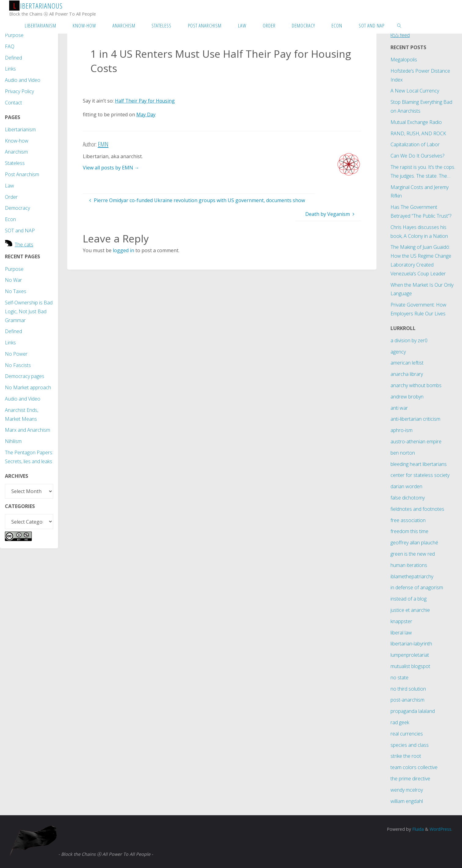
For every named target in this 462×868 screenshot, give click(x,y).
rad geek (400, 722)
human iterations (409, 565)
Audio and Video (23, 80)
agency (398, 352)
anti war (399, 408)
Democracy (17, 208)
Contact (13, 103)
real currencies (407, 734)
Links (10, 69)
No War (13, 280)
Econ (10, 219)
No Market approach (28, 387)
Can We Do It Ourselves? (417, 156)
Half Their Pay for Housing (146, 101)
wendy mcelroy (407, 790)
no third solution (408, 689)
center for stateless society (420, 475)
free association (408, 520)
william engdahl (407, 801)
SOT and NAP (20, 231)
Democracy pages (25, 376)
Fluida (417, 829)
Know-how (17, 141)
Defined (13, 58)
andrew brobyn (407, 397)
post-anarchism (407, 700)
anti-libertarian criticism (415, 419)
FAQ (10, 46)
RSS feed (400, 35)
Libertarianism (20, 129)
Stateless (15, 163)
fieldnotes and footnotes (417, 509)
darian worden (406, 486)
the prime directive (410, 779)
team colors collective (414, 767)
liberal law (401, 633)
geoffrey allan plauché (414, 543)
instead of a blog (409, 599)
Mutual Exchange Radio (416, 122)
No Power (16, 354)
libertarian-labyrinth (411, 644)
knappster (401, 621)
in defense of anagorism (417, 587)
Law (9, 186)
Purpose (14, 35)
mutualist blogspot (410, 666)
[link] (399, 25)
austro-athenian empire (416, 441)
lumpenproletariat (410, 655)
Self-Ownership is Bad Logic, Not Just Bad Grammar (29, 311)
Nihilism (13, 441)
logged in (123, 250)
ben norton (403, 453)
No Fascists (18, 365)
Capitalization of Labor (415, 144)
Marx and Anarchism (28, 430)
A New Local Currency (415, 91)
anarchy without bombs (416, 385)
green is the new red (413, 554)
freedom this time (409, 531)
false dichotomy (408, 498)
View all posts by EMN (111, 168)
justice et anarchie (410, 610)
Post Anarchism (22, 174)
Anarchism (16, 152)
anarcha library (407, 374)
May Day (146, 114)
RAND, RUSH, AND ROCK (418, 133)
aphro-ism (402, 430)
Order (11, 197)
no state (400, 677)
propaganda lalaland (413, 711)
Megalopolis (404, 60)
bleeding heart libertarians (419, 464)
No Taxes (16, 291)
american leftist (407, 363)
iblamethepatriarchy (412, 576)
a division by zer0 (409, 340)
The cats (24, 245)
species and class (410, 745)
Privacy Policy (19, 91)
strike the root (406, 756)
